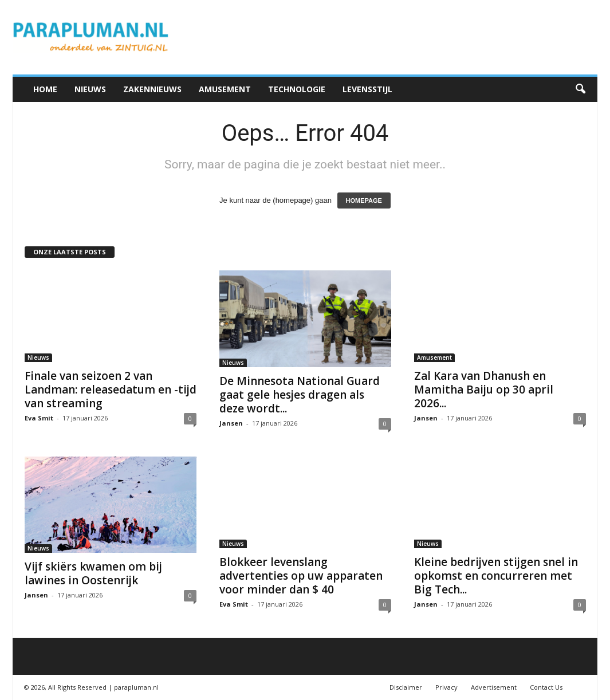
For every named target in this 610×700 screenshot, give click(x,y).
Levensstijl (367, 89)
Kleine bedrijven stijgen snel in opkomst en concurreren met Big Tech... (496, 576)
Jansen (231, 423)
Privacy (446, 687)
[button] (580, 89)
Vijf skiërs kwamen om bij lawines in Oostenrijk (93, 573)
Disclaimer (406, 687)
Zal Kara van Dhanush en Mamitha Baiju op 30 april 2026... (484, 390)
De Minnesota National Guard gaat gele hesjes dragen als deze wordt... (300, 395)
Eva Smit (39, 418)
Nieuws (90, 89)
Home (45, 89)
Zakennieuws (152, 89)
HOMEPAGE (364, 200)
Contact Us (546, 687)
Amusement (225, 89)
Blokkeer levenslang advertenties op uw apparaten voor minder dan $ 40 (301, 576)
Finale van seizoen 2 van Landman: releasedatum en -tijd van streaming (111, 390)
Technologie (297, 89)
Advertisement (494, 687)
